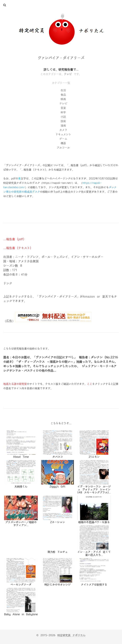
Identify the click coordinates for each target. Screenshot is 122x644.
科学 (63, 112)
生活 (63, 90)
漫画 (63, 126)
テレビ (68, 74)
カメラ (63, 130)
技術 (63, 121)
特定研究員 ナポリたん (71, 635)
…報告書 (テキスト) (17, 248)
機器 (63, 143)
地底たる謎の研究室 (15, 384)
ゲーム (63, 139)
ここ (90, 384)
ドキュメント (63, 134)
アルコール (63, 148)
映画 (63, 99)
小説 (63, 117)
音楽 (63, 108)
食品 (63, 95)
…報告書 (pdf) (14, 239)
